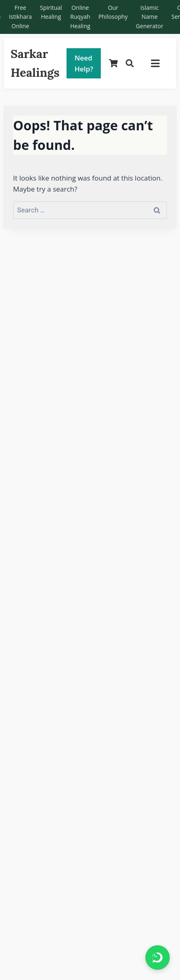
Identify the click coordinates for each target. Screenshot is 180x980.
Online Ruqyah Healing (80, 17)
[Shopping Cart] (113, 64)
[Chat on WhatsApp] (158, 958)
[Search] (130, 64)
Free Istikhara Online (20, 17)
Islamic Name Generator (150, 17)
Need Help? (84, 63)
